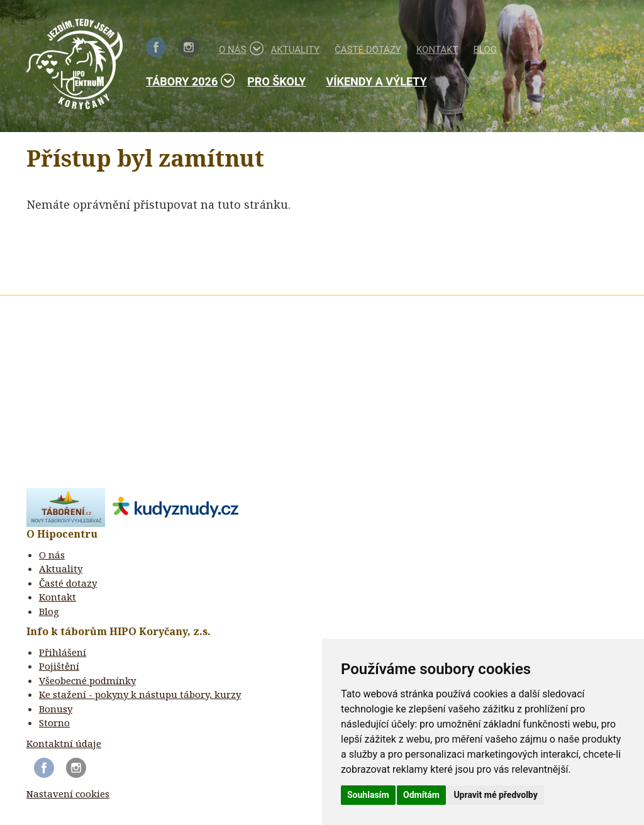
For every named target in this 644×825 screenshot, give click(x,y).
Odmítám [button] (421, 795)
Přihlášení (63, 652)
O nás (237, 48)
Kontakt (437, 50)
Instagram (189, 47)
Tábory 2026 (186, 81)
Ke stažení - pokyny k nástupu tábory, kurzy (140, 694)
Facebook (156, 47)
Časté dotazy (368, 50)
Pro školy (276, 81)
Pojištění (59, 666)
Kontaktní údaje (64, 743)
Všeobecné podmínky (87, 680)
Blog (485, 50)
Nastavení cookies (68, 794)
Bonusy (56, 709)
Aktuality (296, 50)
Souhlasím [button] (368, 795)
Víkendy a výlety (376, 81)
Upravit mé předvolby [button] (495, 795)
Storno (54, 723)
